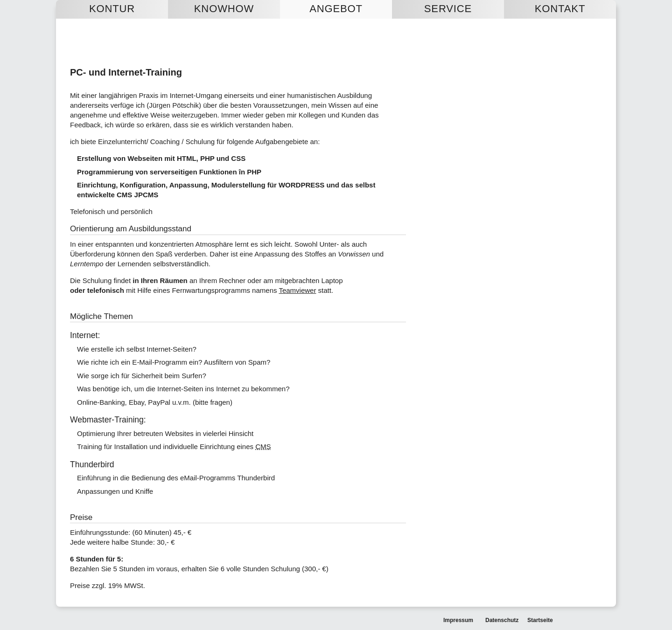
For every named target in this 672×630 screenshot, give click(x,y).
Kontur (112, 9)
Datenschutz (502, 620)
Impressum (458, 620)
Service (448, 9)
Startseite (540, 620)
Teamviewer (297, 290)
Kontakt (560, 9)
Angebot (336, 9)
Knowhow (224, 9)
